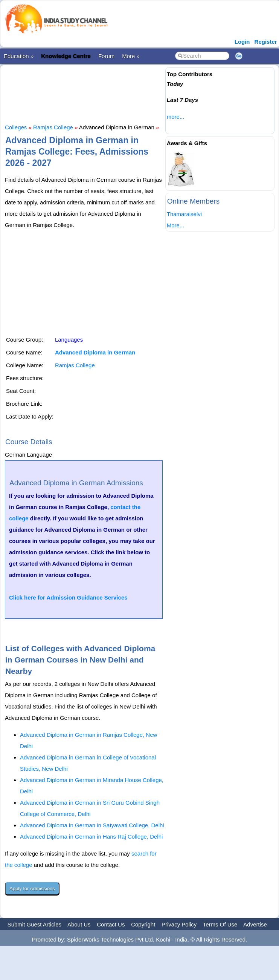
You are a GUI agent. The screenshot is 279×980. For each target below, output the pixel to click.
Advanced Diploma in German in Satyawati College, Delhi (92, 825)
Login (242, 42)
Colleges (16, 127)
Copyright (143, 924)
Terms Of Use (220, 924)
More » (131, 56)
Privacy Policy (179, 924)
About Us (79, 924)
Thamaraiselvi (184, 214)
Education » (19, 56)
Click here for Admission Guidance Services (68, 597)
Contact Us (111, 924)
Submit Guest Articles (34, 924)
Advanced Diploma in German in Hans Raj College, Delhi (91, 837)
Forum (106, 56)
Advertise (255, 924)
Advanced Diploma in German (95, 352)
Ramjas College (53, 127)
